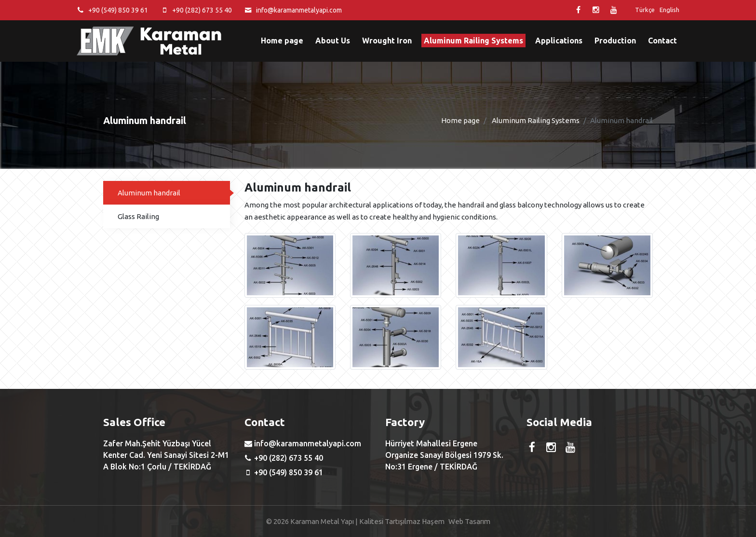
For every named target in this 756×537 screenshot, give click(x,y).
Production (615, 41)
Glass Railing (138, 216)
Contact (662, 41)
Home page (282, 41)
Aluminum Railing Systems (473, 41)
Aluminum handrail (149, 193)
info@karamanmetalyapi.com (299, 10)
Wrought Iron (387, 41)
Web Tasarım (469, 521)
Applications (559, 41)
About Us (333, 41)
